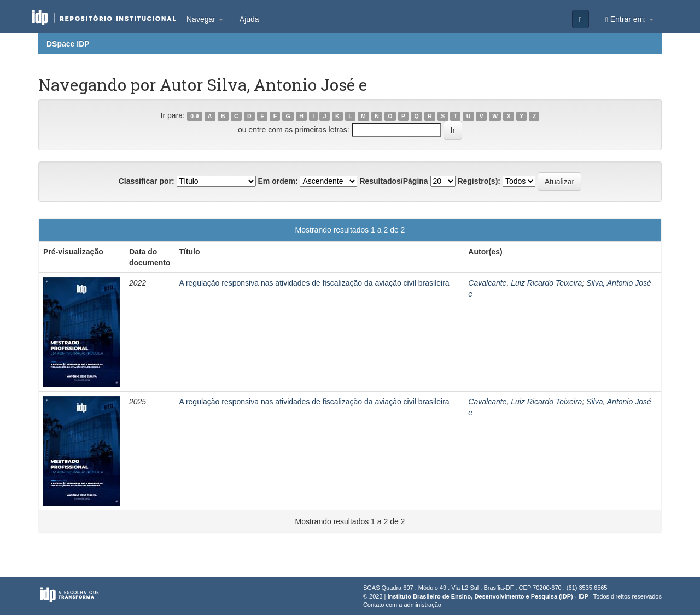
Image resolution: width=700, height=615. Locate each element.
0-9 (194, 116)
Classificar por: (147, 181)
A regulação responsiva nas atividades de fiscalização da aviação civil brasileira (314, 283)
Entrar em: (629, 19)
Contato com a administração (402, 605)
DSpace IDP (68, 44)
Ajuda (249, 19)
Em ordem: (278, 181)
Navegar (205, 19)
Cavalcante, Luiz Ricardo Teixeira (525, 283)
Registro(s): (479, 181)
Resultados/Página (393, 181)
